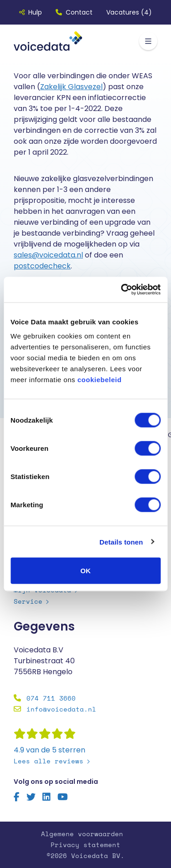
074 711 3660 (51, 698)
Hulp (31, 12)
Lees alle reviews (49, 761)
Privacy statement (85, 845)
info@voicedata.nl (61, 709)
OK (85, 571)
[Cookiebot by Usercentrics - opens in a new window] (122, 290)
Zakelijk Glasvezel (71, 87)
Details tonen (121, 542)
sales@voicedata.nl (48, 255)
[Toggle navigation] (148, 41)
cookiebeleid (100, 380)
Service (28, 601)
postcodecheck (42, 266)
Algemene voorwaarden (82, 834)
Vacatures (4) (129, 12)
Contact (74, 12)
